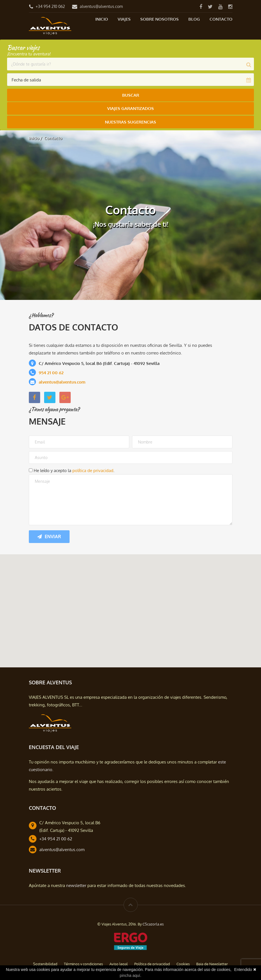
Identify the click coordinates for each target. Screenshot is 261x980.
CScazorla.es (153, 922)
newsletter (76, 883)
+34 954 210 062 (50, 6)
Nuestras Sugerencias (130, 121)
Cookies (183, 962)
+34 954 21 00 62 (56, 837)
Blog (194, 19)
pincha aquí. (130, 975)
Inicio (102, 19)
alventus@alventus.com (101, 6)
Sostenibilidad (45, 962)
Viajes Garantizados (130, 108)
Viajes (124, 19)
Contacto (221, 19)
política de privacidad (93, 469)
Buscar (131, 95)
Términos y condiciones (83, 962)
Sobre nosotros (159, 19)
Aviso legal (119, 962)
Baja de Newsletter (212, 962)
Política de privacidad (152, 962)
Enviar (49, 535)
